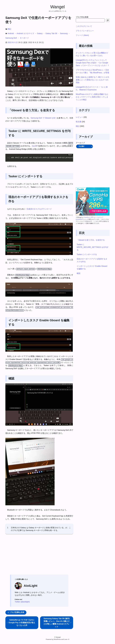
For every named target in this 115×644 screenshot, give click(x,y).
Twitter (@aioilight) (22, 602)
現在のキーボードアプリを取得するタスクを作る (92, 260)
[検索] (108, 20)
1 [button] (71, 97)
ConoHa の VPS (89, 217)
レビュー (79, 117)
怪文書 (79, 122)
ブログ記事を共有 (16, 612)
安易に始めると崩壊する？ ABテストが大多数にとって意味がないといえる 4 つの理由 (93, 80)
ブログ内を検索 (82, 17)
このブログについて (84, 26)
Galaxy (40, 33)
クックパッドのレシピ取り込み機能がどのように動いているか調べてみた (92, 54)
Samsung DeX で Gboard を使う (44, 118)
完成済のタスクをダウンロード (39, 209)
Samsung (64, 33)
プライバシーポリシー (85, 31)
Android (11, 33)
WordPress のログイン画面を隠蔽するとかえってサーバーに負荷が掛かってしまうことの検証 (92, 97)
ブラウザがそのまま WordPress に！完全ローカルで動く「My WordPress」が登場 (92, 71)
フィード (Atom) (82, 35)
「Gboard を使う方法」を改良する (91, 240)
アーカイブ (80, 143)
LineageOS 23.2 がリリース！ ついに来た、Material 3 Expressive (92, 88)
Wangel (58, 7)
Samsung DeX (11, 38)
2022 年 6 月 (13, 42)
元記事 (34, 146)
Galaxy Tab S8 (51, 33)
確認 (79, 273)
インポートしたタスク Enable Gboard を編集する (92, 267)
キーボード (24, 38)
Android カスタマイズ (25, 33)
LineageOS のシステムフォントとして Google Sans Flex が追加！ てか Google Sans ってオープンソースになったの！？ (92, 63)
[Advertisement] (39, 555)
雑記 (9, 29)
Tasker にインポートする (87, 254)
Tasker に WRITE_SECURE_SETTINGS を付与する (93, 247)
